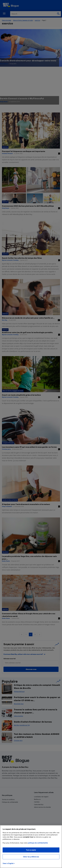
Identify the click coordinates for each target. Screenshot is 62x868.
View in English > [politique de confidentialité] (9, 863)
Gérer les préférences (31, 857)
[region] (31, 847)
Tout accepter (31, 850)
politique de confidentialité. (38, 843)
